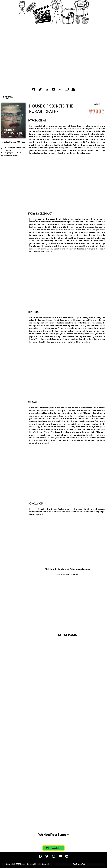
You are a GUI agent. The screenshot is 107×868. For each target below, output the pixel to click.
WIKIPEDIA (75, 575)
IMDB (68, 575)
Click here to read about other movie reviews (67, 569)
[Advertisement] (53, 52)
